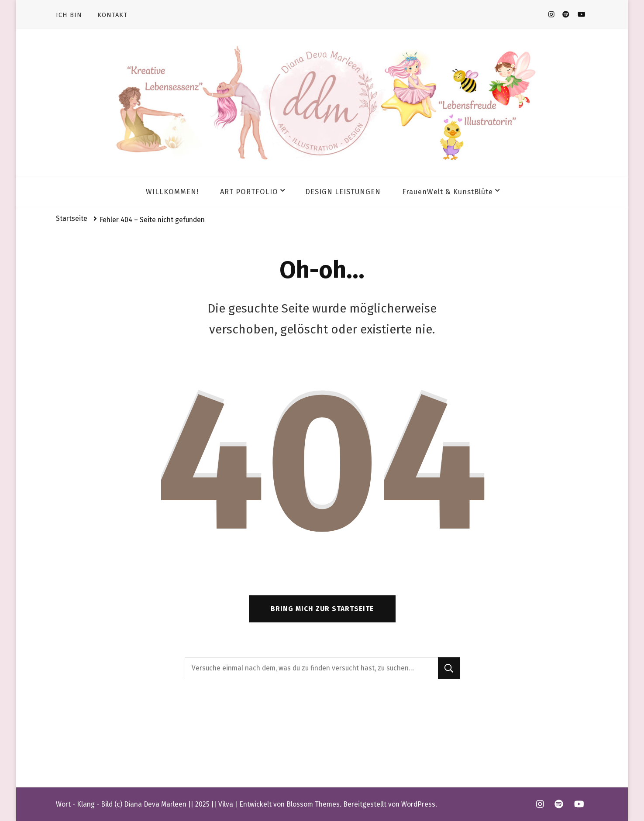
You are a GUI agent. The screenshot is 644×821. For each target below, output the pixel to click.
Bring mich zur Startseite (322, 609)
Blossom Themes (313, 804)
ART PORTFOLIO (249, 192)
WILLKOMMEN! (172, 192)
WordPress (418, 804)
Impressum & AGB (87, 746)
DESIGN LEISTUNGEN (343, 192)
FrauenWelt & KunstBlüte (448, 192)
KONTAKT (112, 15)
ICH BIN (69, 15)
